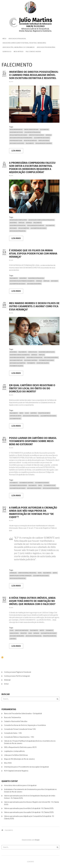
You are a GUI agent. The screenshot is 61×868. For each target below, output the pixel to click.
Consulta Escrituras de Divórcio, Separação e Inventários (25, 725)
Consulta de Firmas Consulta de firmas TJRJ (20, 729)
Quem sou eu (7, 52)
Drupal (37, 840)
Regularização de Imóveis (36, 225)
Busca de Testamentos (13, 717)
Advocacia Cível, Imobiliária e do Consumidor (19, 47)
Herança (49, 135)
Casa (30, 633)
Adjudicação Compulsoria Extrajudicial (41, 220)
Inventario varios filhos (47, 352)
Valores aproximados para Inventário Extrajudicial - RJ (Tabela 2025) (29, 808)
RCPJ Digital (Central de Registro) (16, 771)
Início (4, 39)
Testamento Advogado (46, 360)
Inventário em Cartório (17, 357)
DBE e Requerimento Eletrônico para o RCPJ (20, 747)
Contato (31, 862)
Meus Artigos (19, 52)
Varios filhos (33, 352)
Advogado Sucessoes (17, 143)
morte (55, 573)
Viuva (12, 630)
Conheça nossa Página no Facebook (17, 672)
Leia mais (17, 151)
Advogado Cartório (31, 360)
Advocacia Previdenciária (46, 47)
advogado (13, 228)
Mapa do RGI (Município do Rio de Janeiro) (19, 759)
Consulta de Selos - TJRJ (13, 733)
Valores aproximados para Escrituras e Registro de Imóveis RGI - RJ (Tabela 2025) (31, 803)
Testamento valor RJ (16, 366)
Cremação (13, 573)
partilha (21, 223)
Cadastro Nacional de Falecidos (16, 721)
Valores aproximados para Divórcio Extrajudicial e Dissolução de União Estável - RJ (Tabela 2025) (30, 797)
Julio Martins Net (15, 419)
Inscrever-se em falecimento (2, 657)
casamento (50, 630)
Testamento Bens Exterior (18, 485)
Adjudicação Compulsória (18, 220)
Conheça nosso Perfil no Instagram (17, 676)
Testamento (31, 363)
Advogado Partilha (16, 360)
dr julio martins (24, 228)
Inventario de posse (16, 132)
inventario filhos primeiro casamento (22, 281)
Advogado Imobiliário (17, 636)
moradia (36, 633)
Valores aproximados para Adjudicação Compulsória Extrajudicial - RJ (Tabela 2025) (29, 817)
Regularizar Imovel (16, 130)
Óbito (21, 413)
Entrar (6, 684)
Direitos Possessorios (36, 135)
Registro (24, 633)
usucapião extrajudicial (32, 132)
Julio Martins (44, 130)
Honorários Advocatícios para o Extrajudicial (20, 785)
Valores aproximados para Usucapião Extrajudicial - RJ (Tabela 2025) (29, 812)
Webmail (7, 680)
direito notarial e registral (27, 573)
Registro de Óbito (44, 413)
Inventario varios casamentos (20, 355)
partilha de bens (44, 141)
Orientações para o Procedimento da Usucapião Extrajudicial (26, 767)
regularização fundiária (44, 143)
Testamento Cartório (26, 483)
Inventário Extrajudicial (18, 225)
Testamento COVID (50, 485)
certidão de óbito (16, 416)
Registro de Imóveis (30, 141)
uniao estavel (14, 633)
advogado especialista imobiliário (21, 138)
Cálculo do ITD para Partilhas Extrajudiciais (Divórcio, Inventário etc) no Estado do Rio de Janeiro (30, 742)
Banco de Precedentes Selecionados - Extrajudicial (23, 714)
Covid (27, 413)
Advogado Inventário (34, 284)
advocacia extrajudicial (18, 231)
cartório (34, 413)
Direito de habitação (22, 630)
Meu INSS (8, 763)
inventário (13, 223)
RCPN (40, 573)
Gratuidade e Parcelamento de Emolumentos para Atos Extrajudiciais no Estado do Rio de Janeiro (30, 791)
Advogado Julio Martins (18, 363)
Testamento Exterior (42, 483)
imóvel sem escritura (31, 130)
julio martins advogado (42, 138)
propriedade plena (16, 141)
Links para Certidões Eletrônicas (16, 755)
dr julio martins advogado (19, 135)
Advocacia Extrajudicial (17, 39)
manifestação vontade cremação (21, 576)
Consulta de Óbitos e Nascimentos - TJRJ (19, 737)
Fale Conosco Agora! (33, 52)
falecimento (30, 143)
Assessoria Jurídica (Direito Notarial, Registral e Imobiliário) (24, 43)
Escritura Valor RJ (43, 363)
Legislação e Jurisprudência (14, 751)
